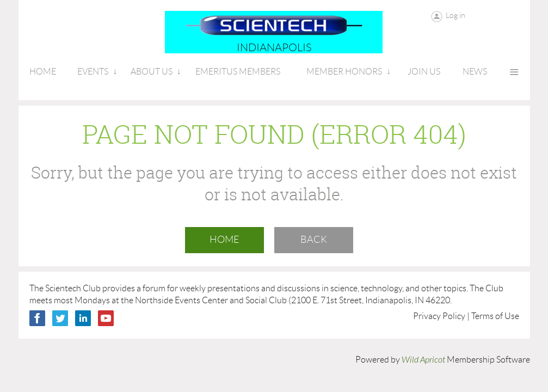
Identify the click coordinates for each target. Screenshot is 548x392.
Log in (455, 15)
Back (314, 240)
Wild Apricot (423, 360)
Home (224, 240)
